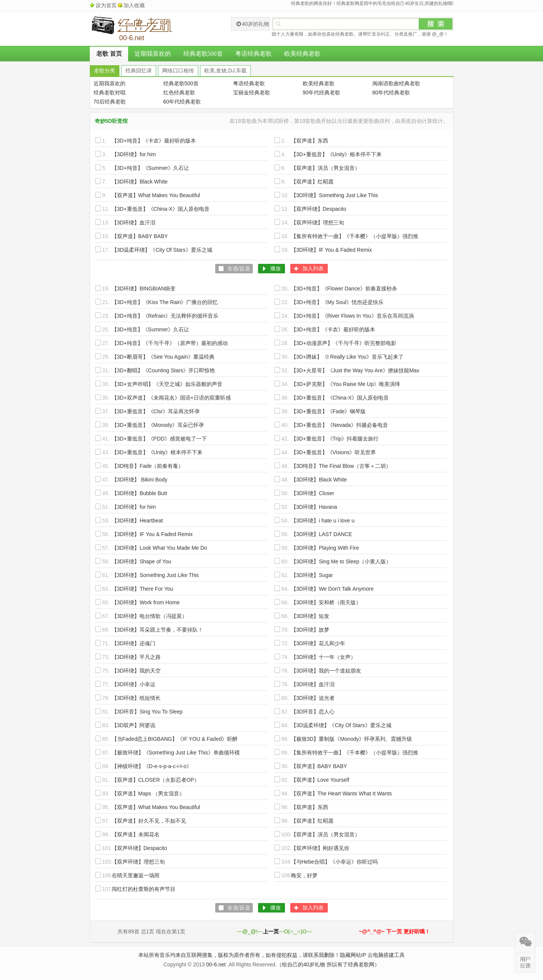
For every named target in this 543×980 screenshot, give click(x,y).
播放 (275, 268)
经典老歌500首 (203, 54)
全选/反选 (239, 268)
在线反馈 (525, 962)
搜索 (436, 24)
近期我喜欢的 (153, 54)
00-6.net (216, 964)
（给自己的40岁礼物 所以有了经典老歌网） (328, 964)
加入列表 (313, 268)
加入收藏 (134, 5)
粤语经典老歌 (254, 54)
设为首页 (106, 5)
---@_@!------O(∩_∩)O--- (275, 931)
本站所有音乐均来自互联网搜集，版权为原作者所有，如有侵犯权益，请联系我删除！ (239, 955)
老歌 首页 (109, 54)
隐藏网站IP (353, 955)
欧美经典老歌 (302, 54)
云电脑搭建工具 (386, 955)
